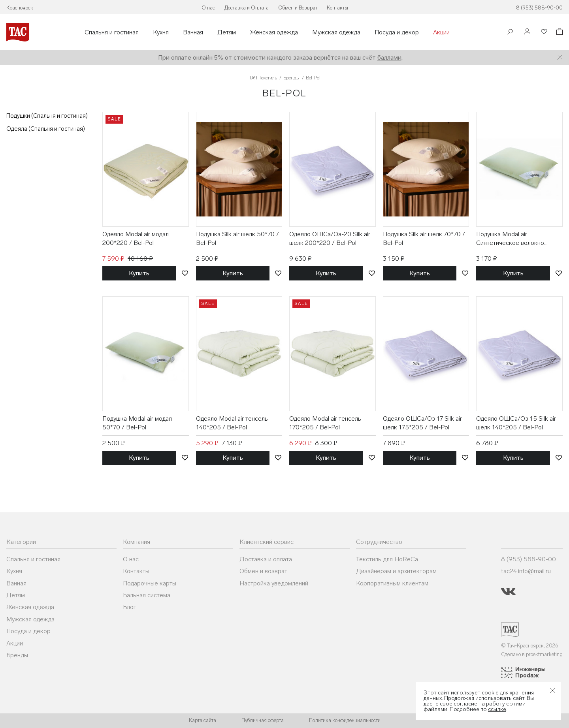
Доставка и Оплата (247, 8)
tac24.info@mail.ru (526, 571)
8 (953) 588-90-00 (539, 8)
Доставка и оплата (266, 559)
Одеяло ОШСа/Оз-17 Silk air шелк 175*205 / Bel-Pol (422, 423)
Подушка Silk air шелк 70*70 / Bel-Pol (424, 238)
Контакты (337, 8)
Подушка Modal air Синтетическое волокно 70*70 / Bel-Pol (510, 239)
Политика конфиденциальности (345, 720)
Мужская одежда (336, 32)
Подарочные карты (150, 583)
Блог (129, 607)
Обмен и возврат (263, 571)
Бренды (17, 655)
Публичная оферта (263, 720)
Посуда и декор (397, 32)
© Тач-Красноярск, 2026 (530, 646)
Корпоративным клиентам (392, 583)
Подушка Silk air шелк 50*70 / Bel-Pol (237, 238)
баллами (389, 57)
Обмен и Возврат (298, 8)
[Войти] (527, 32)
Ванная (193, 32)
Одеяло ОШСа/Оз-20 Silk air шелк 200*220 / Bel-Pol (330, 238)
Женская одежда (274, 32)
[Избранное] (543, 32)
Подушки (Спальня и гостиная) (47, 116)
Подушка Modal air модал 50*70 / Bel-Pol (137, 423)
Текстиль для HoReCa (387, 559)
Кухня (161, 32)
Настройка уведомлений (274, 583)
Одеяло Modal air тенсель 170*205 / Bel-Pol (325, 423)
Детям (227, 32)
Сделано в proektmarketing (532, 654)
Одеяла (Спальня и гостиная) (46, 129)
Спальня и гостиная (112, 32)
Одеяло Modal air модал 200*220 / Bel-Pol (136, 238)
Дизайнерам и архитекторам (396, 571)
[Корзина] (559, 33)
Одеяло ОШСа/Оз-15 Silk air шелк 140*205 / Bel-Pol (516, 423)
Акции (441, 32)
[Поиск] (510, 33)
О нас (208, 8)
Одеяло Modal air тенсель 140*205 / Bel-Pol (232, 423)
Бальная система (147, 595)
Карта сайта (203, 720)
